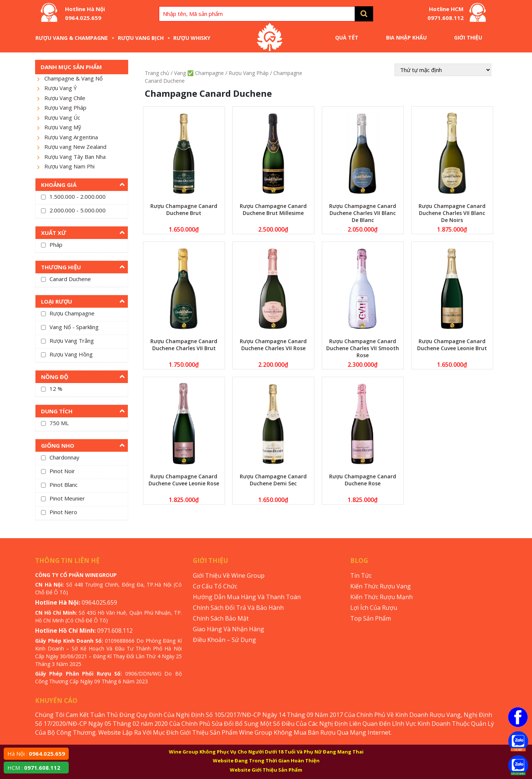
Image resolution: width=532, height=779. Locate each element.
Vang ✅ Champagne (199, 73)
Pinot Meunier (67, 498)
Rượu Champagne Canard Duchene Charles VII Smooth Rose (363, 348)
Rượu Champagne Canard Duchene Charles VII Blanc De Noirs (452, 213)
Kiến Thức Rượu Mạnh (381, 597)
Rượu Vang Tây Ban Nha (75, 157)
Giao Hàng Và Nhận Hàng (229, 629)
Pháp (56, 245)
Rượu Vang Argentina (71, 137)
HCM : (34, 768)
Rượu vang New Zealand (75, 147)
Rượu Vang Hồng (71, 354)
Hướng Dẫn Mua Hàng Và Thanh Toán (247, 597)
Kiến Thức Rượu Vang (381, 586)
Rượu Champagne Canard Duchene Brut (184, 209)
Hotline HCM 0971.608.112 (446, 13)
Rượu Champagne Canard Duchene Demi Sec (273, 480)
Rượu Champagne (72, 313)
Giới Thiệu (468, 37)
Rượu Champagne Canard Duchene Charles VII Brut (184, 345)
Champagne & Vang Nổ (74, 78)
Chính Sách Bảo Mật (221, 618)
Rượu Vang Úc (62, 117)
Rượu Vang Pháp (65, 107)
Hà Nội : (36, 754)
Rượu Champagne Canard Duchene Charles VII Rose (273, 345)
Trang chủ (157, 73)
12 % (56, 389)
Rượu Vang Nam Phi (69, 166)
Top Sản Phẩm (371, 618)
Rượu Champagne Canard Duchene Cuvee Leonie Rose (184, 480)
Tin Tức (361, 575)
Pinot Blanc (64, 485)
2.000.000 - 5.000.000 (78, 210)
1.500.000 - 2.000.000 (78, 197)
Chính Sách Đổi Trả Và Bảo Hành (238, 608)
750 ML (59, 423)
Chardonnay (64, 457)
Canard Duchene (70, 279)
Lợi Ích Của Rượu (374, 608)
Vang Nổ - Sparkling (74, 327)
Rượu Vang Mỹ (63, 127)
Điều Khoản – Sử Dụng (224, 640)
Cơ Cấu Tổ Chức (215, 586)
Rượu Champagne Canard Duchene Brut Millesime (273, 209)
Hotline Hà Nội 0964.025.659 (85, 13)
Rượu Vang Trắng (72, 341)
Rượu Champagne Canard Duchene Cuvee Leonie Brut (452, 345)
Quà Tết (347, 37)
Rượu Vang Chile (65, 98)
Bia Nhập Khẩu (406, 37)
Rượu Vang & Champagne (75, 38)
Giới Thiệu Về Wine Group (229, 575)
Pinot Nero (63, 512)
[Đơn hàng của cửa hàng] (443, 70)
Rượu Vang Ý (61, 88)
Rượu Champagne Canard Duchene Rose (363, 480)
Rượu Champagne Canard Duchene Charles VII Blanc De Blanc (363, 213)
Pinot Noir (62, 471)
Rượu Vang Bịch (144, 38)
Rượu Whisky (192, 38)
